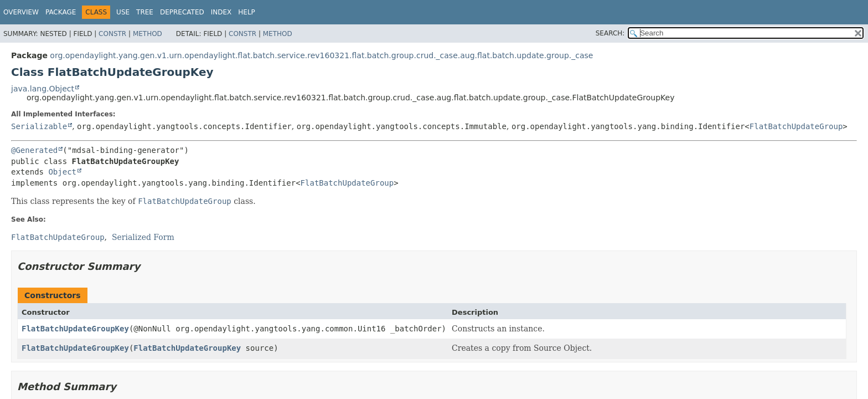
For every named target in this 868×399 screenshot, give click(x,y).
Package (61, 12)
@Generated (34, 150)
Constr (112, 34)
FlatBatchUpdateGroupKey (75, 329)
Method (148, 34)
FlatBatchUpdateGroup (796, 126)
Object (62, 172)
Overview (21, 12)
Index (221, 12)
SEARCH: (610, 33)
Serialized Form (143, 237)
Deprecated (182, 12)
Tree (145, 12)
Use (123, 12)
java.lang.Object (43, 89)
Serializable (39, 126)
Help (247, 12)
